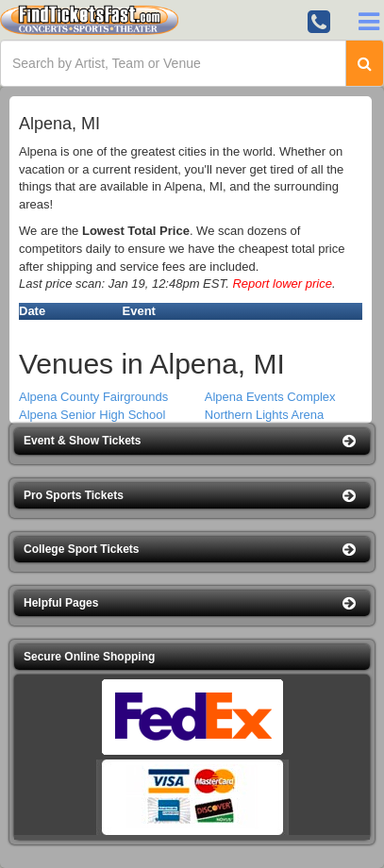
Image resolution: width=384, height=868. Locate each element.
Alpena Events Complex (270, 397)
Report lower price (282, 284)
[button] (192, 441)
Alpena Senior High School (92, 415)
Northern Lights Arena (264, 415)
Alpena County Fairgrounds (93, 397)
